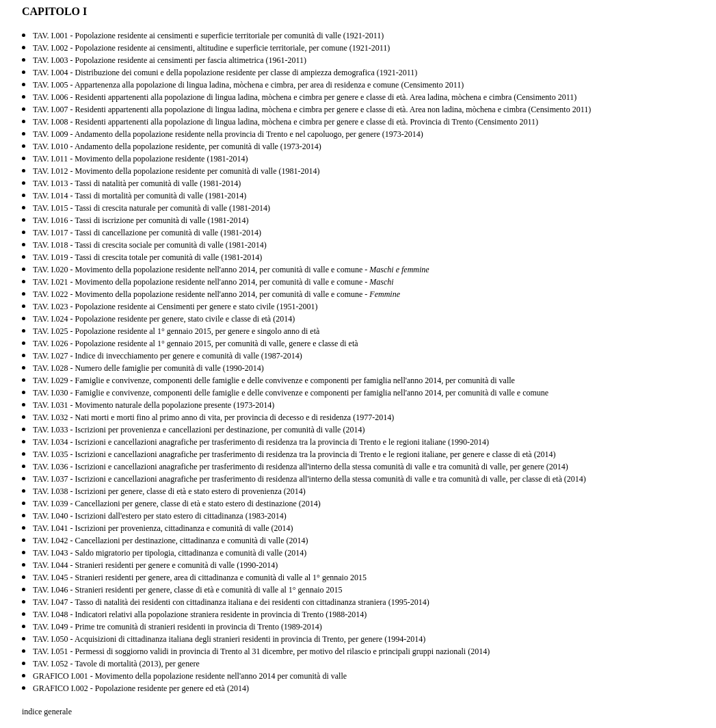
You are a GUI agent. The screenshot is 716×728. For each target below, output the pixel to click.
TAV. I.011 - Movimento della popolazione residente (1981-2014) (140, 159)
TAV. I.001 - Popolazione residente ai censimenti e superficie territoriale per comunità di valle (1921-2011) (208, 36)
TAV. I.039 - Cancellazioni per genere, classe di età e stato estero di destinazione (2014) (177, 504)
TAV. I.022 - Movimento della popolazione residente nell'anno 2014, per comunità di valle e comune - (216, 294)
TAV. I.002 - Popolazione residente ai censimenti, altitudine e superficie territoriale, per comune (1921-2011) (211, 48)
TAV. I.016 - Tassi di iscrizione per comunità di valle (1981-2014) (141, 220)
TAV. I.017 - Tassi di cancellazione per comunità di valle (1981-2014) (147, 233)
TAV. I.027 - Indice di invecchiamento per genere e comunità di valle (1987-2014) (168, 356)
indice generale (47, 712)
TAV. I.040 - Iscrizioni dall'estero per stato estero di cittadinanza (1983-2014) (160, 516)
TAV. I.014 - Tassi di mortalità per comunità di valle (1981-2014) (140, 196)
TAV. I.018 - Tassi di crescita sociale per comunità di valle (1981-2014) (150, 245)
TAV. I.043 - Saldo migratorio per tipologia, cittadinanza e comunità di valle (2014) (170, 553)
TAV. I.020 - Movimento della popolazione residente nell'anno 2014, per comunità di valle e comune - (231, 270)
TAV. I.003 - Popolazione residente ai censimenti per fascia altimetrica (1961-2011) (170, 60)
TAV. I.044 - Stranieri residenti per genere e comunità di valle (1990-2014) (155, 565)
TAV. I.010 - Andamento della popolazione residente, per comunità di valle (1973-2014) (177, 146)
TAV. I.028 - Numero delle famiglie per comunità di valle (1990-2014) (148, 368)
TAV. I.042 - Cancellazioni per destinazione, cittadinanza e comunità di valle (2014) (170, 541)
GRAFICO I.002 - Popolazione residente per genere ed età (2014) (141, 688)
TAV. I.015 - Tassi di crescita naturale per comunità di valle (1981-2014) (151, 208)
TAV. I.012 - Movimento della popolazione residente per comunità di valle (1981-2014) (176, 171)
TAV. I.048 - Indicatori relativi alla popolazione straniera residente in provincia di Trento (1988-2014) (200, 614)
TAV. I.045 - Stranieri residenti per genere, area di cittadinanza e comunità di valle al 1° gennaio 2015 (200, 577)
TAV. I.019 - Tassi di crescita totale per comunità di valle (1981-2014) (147, 257)
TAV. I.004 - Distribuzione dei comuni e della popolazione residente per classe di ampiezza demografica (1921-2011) (225, 73)
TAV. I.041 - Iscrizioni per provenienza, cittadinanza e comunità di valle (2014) (163, 528)
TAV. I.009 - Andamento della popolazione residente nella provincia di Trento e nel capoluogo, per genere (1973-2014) (228, 134)
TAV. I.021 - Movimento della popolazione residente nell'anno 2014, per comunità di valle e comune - (213, 282)
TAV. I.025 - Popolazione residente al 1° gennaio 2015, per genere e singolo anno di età (176, 331)
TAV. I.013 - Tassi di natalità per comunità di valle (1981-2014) (137, 183)
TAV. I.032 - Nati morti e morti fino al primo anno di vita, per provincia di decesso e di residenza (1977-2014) (213, 417)
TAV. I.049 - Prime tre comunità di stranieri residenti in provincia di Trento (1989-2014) (177, 627)
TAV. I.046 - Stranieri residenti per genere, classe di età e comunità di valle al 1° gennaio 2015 (188, 590)
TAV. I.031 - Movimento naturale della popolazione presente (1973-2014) (154, 405)
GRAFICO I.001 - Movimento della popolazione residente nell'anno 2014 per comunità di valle (190, 676)
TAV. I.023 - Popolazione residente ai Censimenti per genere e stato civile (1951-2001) (175, 307)
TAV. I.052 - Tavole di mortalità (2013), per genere (116, 664)
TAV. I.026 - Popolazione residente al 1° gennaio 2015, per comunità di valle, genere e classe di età (196, 343)
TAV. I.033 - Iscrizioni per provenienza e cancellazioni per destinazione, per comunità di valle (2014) (199, 430)
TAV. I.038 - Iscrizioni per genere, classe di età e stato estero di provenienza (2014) (169, 491)
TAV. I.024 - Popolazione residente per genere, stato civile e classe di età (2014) (164, 319)
